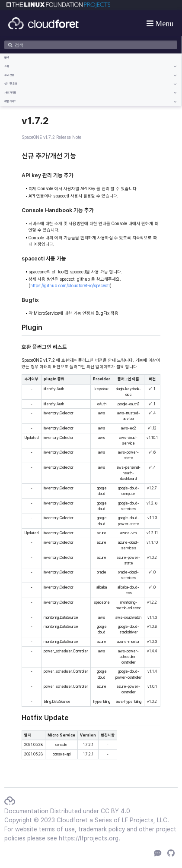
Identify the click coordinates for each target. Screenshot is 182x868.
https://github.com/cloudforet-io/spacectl (70, 285)
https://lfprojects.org (89, 838)
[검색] (91, 45)
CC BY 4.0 (115, 811)
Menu (164, 23)
